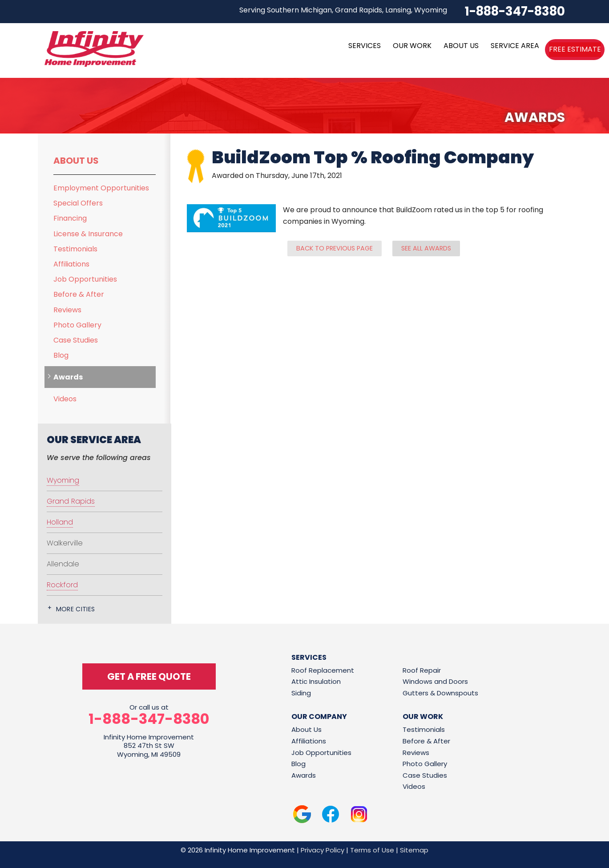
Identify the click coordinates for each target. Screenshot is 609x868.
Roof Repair (422, 670)
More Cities (76, 609)
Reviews (67, 310)
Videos (65, 399)
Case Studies (76, 340)
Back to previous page (335, 248)
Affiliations (71, 264)
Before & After (79, 294)
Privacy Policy (323, 850)
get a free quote (149, 676)
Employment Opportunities (101, 188)
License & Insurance (88, 234)
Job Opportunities (85, 279)
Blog (61, 355)
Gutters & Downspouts (440, 693)
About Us (76, 161)
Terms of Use (372, 850)
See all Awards (426, 248)
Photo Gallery (77, 325)
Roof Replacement (323, 670)
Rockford (62, 585)
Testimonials (75, 249)
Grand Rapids (71, 501)
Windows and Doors (435, 681)
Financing (70, 218)
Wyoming (63, 480)
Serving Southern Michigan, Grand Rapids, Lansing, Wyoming (343, 10)
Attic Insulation (316, 681)
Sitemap (414, 850)
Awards (68, 377)
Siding (301, 693)
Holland (60, 522)
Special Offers (78, 203)
